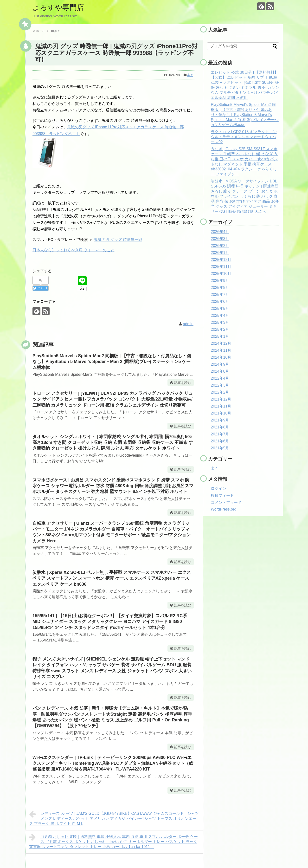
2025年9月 (220, 281)
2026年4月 (220, 232)
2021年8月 (220, 427)
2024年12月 (221, 343)
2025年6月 (220, 301)
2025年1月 (220, 336)
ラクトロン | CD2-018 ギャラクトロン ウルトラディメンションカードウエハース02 (244, 137)
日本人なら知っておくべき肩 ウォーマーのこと (73, 250)
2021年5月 (220, 448)
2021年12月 (221, 399)
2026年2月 (220, 246)
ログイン (218, 489)
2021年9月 (220, 420)
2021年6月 (220, 441)
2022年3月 (220, 385)
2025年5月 (220, 308)
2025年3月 (220, 322)
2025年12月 (221, 260)
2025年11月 (221, 267)
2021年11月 (221, 406)
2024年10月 (221, 357)
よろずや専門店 (58, 7)
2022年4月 (220, 378)
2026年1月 (220, 253)
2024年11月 (221, 350)
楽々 (190, 75)
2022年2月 (220, 392)
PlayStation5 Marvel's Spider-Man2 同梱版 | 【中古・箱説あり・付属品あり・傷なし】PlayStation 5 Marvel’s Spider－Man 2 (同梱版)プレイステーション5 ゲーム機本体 (245, 115)
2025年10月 (221, 274)
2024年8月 (220, 371)
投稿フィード (222, 496)
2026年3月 (220, 239)
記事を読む (183, 383)
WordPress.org (224, 509)
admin (188, 324)
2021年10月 (221, 413)
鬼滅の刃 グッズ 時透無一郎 (118, 240)
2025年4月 (220, 315)
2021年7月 (220, 434)
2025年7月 (220, 295)
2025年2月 (220, 329)
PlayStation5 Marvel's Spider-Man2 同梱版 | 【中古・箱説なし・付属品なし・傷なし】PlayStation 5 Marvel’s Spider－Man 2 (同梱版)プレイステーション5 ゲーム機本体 (112, 362)
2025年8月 (220, 288)
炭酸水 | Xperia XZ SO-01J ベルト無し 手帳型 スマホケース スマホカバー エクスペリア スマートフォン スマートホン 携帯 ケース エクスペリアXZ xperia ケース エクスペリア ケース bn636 (112, 578)
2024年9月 (220, 364)
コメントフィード (226, 502)
